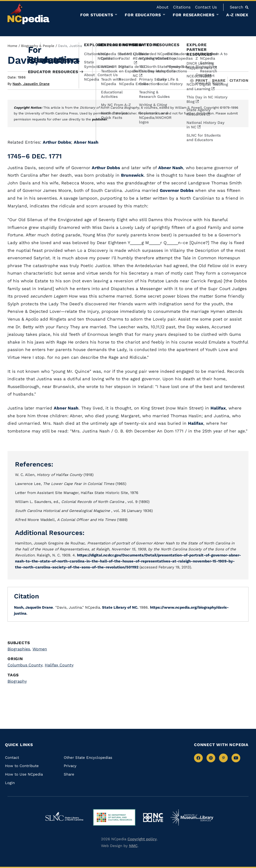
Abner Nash (86, 142)
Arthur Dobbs (57, 142)
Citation (239, 80)
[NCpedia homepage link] (28, 14)
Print (199, 81)
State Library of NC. (120, 607)
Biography (17, 681)
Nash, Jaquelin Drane (31, 84)
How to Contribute (22, 766)
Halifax (218, 408)
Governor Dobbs (177, 190)
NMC (133, 846)
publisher (100, 119)
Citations (182, 7)
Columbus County (25, 665)
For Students (97, 15)
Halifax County (59, 665)
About (162, 7)
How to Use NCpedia (24, 774)
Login (10, 783)
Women (40, 649)
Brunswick (132, 175)
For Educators (143, 15)
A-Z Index (237, 15)
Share (219, 81)
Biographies (19, 649)
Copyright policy (142, 839)
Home (12, 46)
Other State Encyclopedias (88, 758)
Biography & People (38, 46)
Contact (12, 758)
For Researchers (194, 15)
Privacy (70, 766)
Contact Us (206, 7)
